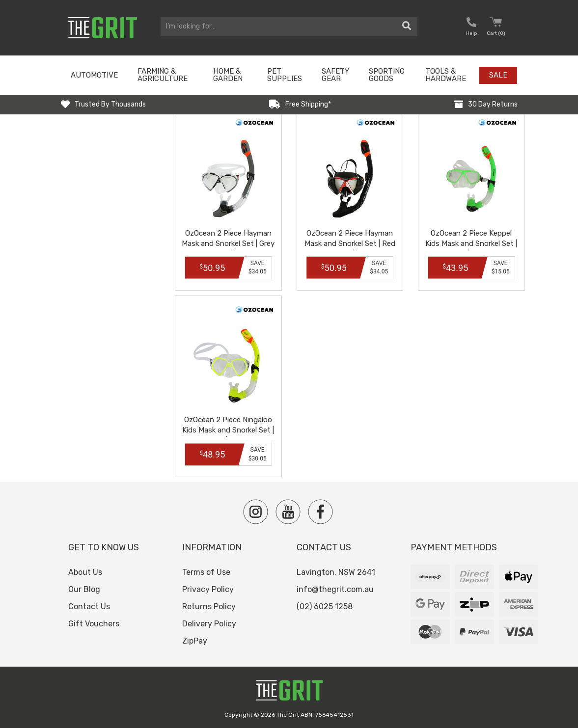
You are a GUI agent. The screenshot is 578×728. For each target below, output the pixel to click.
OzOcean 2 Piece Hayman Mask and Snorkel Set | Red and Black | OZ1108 (350, 243)
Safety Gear (335, 75)
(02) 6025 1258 (325, 607)
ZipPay (195, 641)
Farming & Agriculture (163, 75)
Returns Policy (209, 607)
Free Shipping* (308, 104)
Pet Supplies (285, 75)
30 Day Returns (493, 104)
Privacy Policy (208, 589)
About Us (85, 572)
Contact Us (89, 607)
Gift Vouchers (94, 624)
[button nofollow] (471, 28)
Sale (498, 75)
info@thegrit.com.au (335, 589)
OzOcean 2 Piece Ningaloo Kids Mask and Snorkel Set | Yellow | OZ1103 (228, 430)
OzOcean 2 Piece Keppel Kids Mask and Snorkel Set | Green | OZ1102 (471, 243)
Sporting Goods (387, 75)
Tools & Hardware (446, 75)
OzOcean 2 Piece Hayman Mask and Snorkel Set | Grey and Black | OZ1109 (228, 243)
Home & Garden (228, 75)
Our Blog (84, 589)
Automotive (94, 75)
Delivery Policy (209, 624)
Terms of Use (206, 572)
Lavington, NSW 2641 (336, 572)
